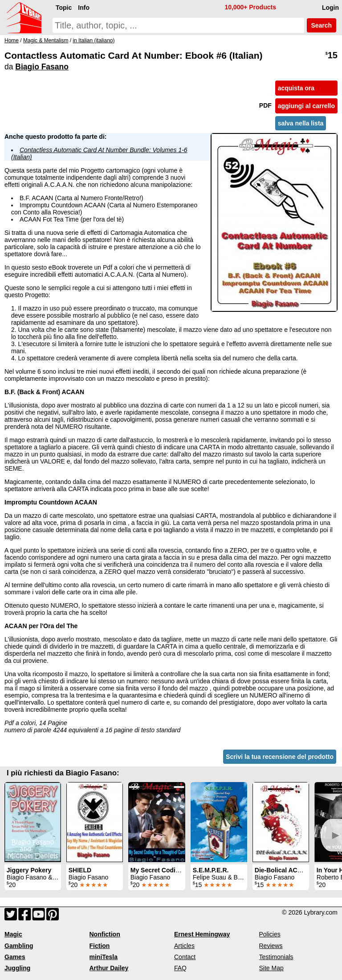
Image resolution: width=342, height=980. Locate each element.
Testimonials (276, 957)
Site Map (271, 968)
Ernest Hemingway (202, 934)
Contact (185, 957)
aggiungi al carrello (306, 106)
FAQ (180, 968)
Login (330, 8)
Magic (13, 934)
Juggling (17, 968)
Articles (184, 946)
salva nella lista (301, 123)
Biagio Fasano (42, 67)
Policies (270, 934)
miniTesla (104, 957)
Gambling (19, 946)
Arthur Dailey (109, 968)
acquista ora (296, 88)
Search (322, 25)
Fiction (100, 946)
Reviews (271, 946)
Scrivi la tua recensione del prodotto (280, 757)
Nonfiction (105, 934)
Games (15, 957)
